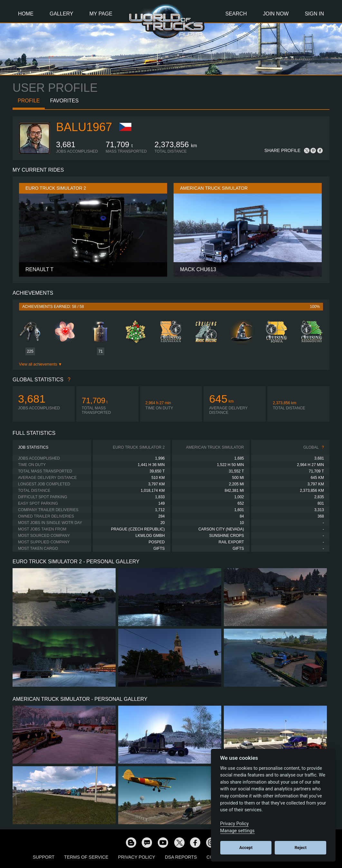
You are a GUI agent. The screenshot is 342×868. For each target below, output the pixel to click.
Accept (246, 848)
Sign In (314, 14)
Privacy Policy (137, 857)
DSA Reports (181, 857)
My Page (101, 14)
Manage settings (237, 831)
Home (26, 14)
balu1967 (84, 127)
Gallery (62, 14)
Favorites (64, 101)
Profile (29, 101)
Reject (301, 848)
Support (44, 857)
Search (236, 14)
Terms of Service (86, 857)
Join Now (276, 14)
